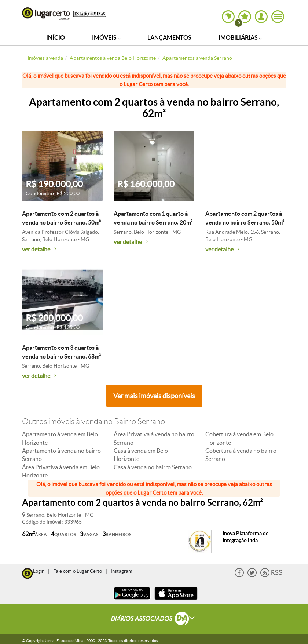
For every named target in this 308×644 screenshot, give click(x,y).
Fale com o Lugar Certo (78, 571)
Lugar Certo (46, 14)
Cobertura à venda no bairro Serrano (241, 455)
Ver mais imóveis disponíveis (154, 396)
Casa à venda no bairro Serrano (153, 467)
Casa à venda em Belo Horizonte (141, 455)
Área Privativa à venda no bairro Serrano (154, 438)
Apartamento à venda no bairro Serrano (61, 455)
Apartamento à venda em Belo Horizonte (60, 438)
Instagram (122, 571)
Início (56, 37)
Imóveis (106, 37)
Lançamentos (169, 37)
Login (39, 571)
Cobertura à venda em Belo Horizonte (239, 438)
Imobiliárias (240, 37)
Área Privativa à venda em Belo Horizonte (61, 471)
